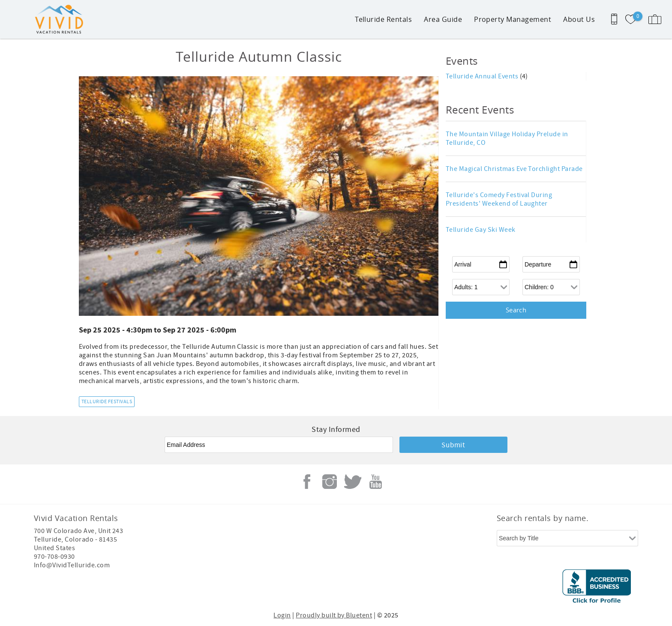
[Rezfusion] (107, 587)
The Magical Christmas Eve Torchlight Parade (514, 169)
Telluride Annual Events (483, 76)
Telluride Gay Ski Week (481, 230)
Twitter (353, 482)
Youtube (375, 482)
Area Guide (443, 19)
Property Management (513, 19)
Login (282, 615)
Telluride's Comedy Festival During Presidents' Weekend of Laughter (499, 199)
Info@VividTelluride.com (72, 565)
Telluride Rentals (383, 19)
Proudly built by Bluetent (334, 615)
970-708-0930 (54, 557)
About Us (579, 19)
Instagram (330, 482)
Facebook (307, 482)
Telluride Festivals (107, 402)
